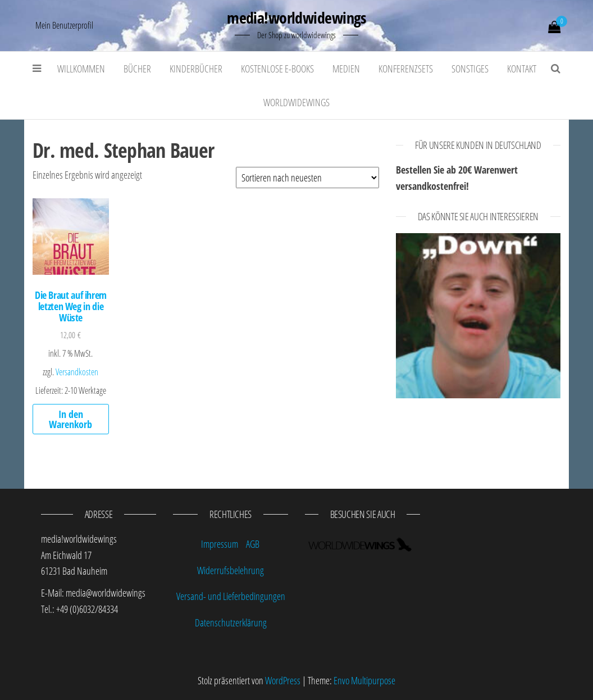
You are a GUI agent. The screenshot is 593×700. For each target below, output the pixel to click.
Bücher (137, 69)
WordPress (283, 680)
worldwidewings (296, 102)
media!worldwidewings (296, 17)
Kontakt (522, 69)
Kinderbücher (196, 69)
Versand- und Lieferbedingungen (231, 596)
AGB (253, 544)
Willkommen (81, 69)
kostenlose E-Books (277, 69)
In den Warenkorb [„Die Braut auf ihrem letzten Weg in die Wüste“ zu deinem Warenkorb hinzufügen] (70, 419)
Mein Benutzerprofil (64, 25)
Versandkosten (77, 372)
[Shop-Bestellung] (307, 178)
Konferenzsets (406, 69)
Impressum (220, 544)
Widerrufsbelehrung (231, 570)
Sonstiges (470, 69)
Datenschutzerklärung (231, 622)
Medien (346, 69)
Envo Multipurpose (364, 680)
